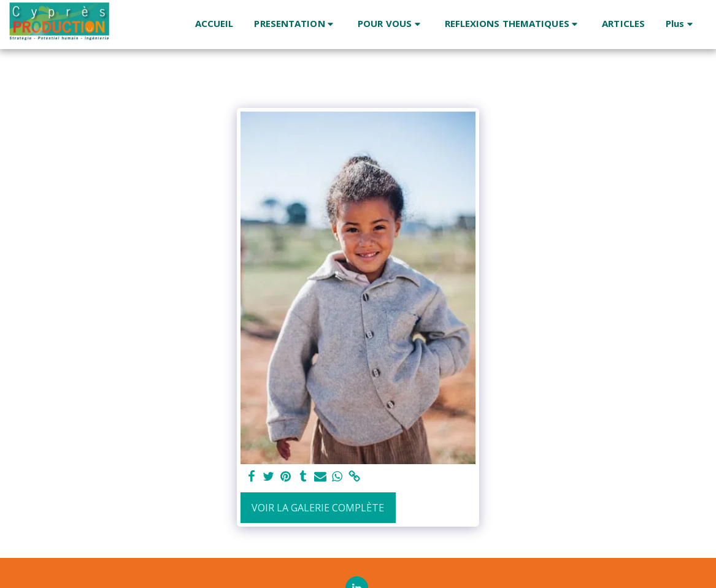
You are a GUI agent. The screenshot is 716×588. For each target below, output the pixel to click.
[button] (295, 24)
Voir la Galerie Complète (318, 508)
